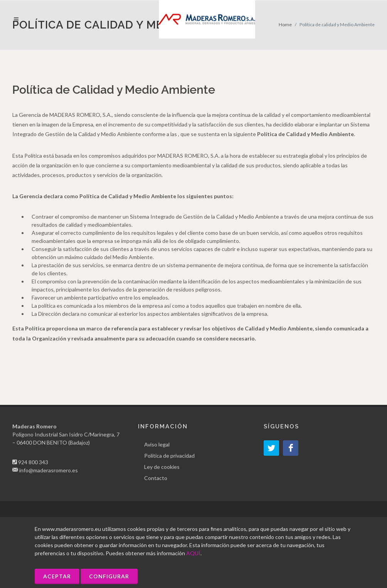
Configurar (109, 576)
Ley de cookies (162, 467)
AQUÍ (193, 553)
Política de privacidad (169, 456)
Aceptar (57, 576)
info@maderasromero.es (49, 470)
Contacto (156, 478)
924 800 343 (33, 462)
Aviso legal (157, 444)
